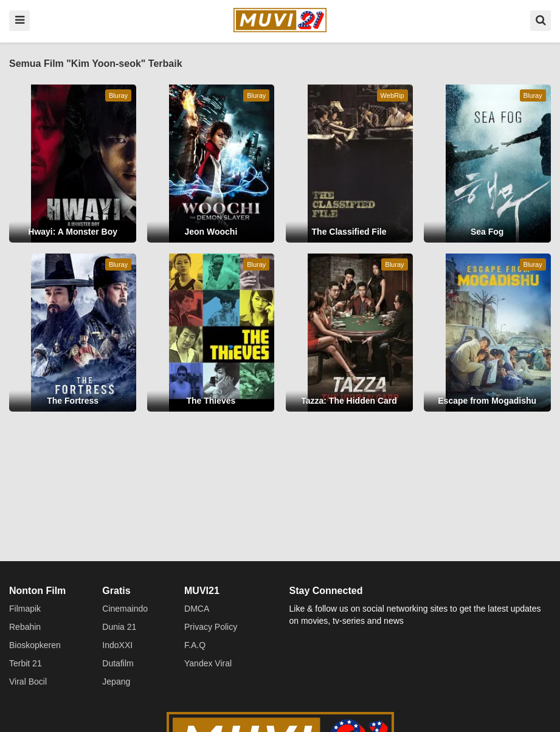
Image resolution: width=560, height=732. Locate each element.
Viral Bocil (28, 682)
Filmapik (25, 609)
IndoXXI (117, 645)
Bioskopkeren (35, 645)
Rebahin (25, 627)
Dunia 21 (119, 627)
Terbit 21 (26, 663)
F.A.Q (195, 645)
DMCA (197, 609)
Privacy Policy (211, 627)
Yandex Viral (208, 663)
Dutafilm (118, 663)
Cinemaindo (125, 609)
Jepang (116, 682)
